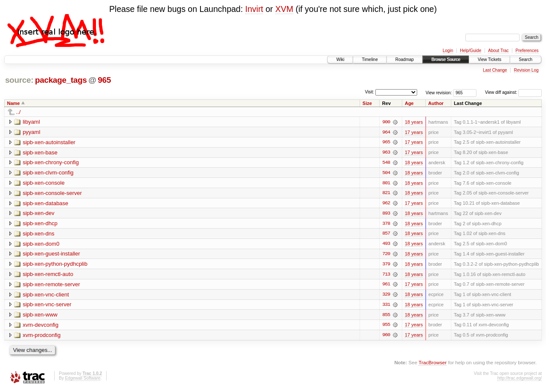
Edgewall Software (83, 380)
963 (386, 153)
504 (386, 173)
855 (386, 317)
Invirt (254, 9)
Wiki (340, 60)
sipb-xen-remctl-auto (48, 275)
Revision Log (526, 70)
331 (386, 306)
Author (436, 103)
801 (386, 183)
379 (386, 265)
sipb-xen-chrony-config (51, 163)
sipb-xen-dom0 (41, 245)
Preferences (527, 51)
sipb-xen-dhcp (40, 224)
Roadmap (405, 60)
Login (448, 51)
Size (367, 103)
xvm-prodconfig (42, 337)
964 (386, 132)
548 (386, 163)
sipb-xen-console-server (52, 193)
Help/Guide (470, 51)
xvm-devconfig (41, 327)
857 (386, 235)
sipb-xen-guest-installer (51, 255)
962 (386, 204)
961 (386, 286)
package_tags (61, 80)
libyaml (31, 122)
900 (386, 122)
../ (19, 112)
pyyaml (31, 132)
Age (409, 103)
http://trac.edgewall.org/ (520, 380)
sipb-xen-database (45, 204)
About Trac (498, 51)
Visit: (369, 92)
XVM (284, 9)
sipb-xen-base (40, 152)
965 (104, 80)
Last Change (495, 70)
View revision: (439, 92)
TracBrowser (433, 364)
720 (386, 255)
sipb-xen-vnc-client (46, 296)
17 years (414, 132)
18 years (414, 122)
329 (386, 296)
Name (14, 103)
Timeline (370, 60)
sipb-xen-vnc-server (47, 306)
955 (386, 327)
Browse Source (446, 60)
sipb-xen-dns (38, 234)
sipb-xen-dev (38, 214)
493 (386, 245)
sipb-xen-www (40, 316)
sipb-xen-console (44, 183)
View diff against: (513, 92)
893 (386, 214)
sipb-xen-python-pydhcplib (55, 265)
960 (386, 337)
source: (19, 80)
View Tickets (489, 60)
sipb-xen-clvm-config (48, 173)
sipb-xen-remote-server (51, 286)
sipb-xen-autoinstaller (49, 142)
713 (386, 276)
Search (526, 60)
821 (386, 194)
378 (386, 224)
